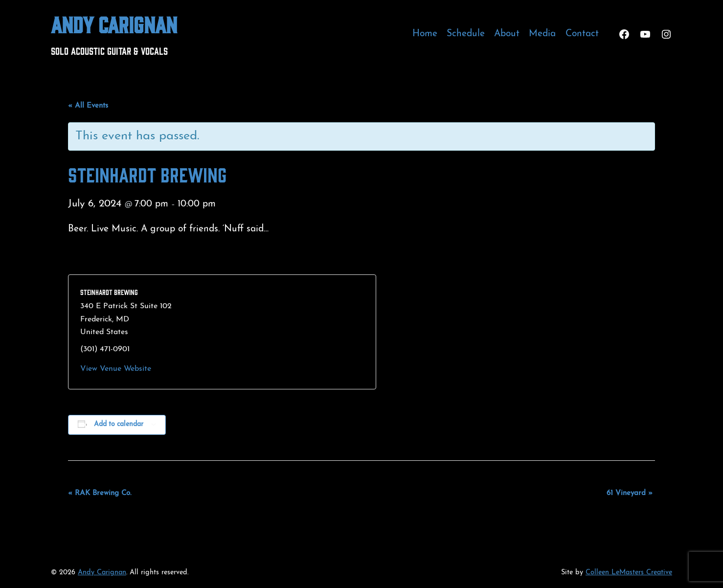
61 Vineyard (630, 493)
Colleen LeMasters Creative (629, 573)
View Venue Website (116, 369)
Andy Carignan (114, 24)
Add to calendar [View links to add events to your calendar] (119, 424)
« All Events (88, 106)
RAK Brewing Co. (100, 493)
